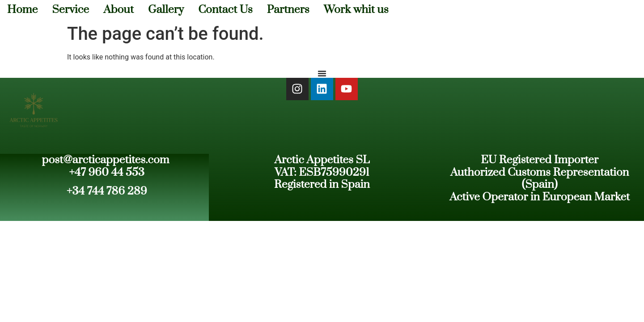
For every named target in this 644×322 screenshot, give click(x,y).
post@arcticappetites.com (106, 160)
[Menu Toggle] (322, 73)
